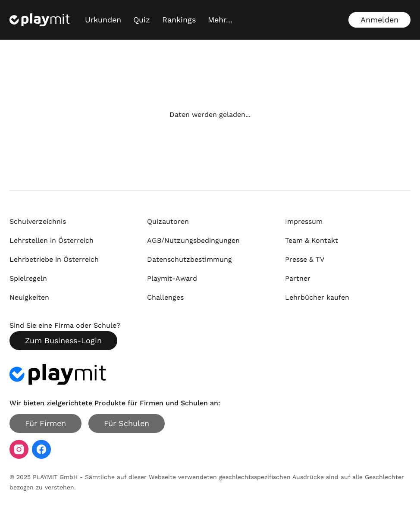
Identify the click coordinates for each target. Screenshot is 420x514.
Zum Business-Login (63, 340)
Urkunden (103, 20)
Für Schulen (127, 423)
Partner (298, 278)
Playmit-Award (172, 278)
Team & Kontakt (312, 240)
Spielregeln (28, 278)
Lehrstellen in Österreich (52, 240)
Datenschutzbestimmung (190, 259)
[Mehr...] (220, 20)
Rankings (179, 20)
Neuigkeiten (29, 297)
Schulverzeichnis (38, 221)
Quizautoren (168, 221)
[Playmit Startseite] (39, 20)
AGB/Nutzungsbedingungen (193, 240)
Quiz (142, 20)
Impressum (304, 221)
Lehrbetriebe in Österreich (54, 259)
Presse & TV (305, 259)
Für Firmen (45, 423)
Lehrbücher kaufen (317, 297)
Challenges (165, 297)
